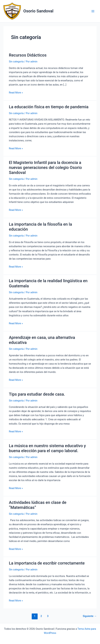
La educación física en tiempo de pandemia (49, 107)
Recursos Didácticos (28, 55)
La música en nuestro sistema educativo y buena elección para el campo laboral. (47, 448)
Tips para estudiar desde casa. (37, 394)
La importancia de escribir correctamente (47, 563)
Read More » (16, 93)
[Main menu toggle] (93, 11)
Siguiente (90, 616)
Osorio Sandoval (38, 11)
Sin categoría (16, 62)
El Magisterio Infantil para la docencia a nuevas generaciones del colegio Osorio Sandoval (45, 168)
